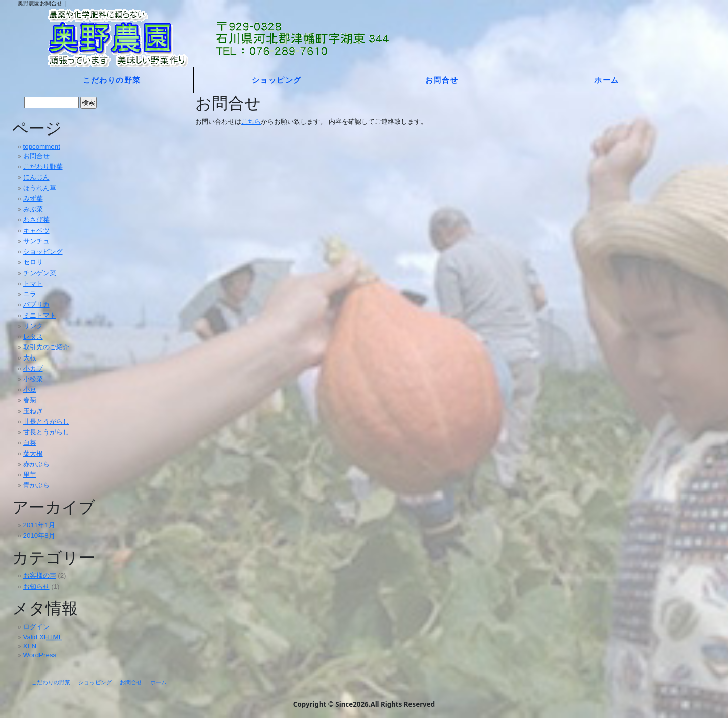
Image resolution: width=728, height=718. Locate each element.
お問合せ (442, 80)
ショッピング (277, 80)
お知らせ (36, 586)
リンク (33, 326)
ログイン (36, 627)
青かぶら (36, 485)
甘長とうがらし (46, 421)
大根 (30, 358)
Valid (43, 637)
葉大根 (33, 453)
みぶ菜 (33, 209)
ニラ (30, 294)
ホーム (606, 80)
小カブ (33, 368)
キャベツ (36, 230)
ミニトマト (40, 315)
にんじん (36, 177)
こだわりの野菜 (112, 80)
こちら (251, 121)
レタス (33, 336)
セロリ (33, 262)
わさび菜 (36, 220)
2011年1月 (39, 525)
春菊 (30, 400)
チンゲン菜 (40, 273)
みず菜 (33, 198)
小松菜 (33, 379)
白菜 (30, 443)
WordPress (40, 655)
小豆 (30, 390)
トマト (33, 283)
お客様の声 (40, 576)
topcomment (42, 146)
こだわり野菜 (43, 167)
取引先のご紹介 (46, 347)
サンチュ (36, 241)
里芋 (30, 475)
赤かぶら (36, 464)
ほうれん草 (40, 188)
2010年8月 (39, 536)
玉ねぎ (33, 411)
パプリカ (36, 305)
